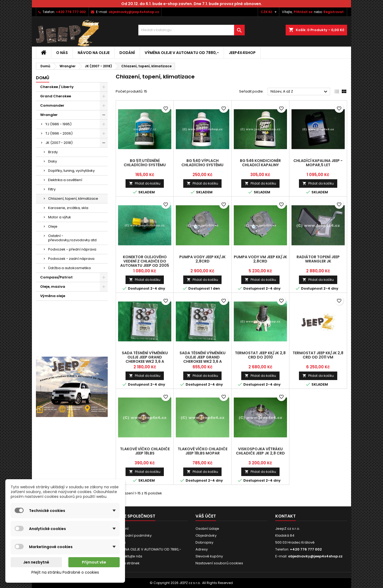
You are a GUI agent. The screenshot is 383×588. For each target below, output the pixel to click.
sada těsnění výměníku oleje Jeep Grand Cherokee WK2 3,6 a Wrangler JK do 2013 (145, 359)
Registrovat (334, 12)
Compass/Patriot (56, 277)
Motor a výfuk (60, 217)
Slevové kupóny (209, 556)
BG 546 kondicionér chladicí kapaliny (260, 163)
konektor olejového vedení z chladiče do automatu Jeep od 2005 (145, 261)
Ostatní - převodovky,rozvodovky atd (72, 238)
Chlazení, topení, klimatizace (73, 199)
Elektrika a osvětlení (65, 180)
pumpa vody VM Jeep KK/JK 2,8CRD (260, 259)
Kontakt (286, 516)
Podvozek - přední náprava (72, 249)
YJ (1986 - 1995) (59, 124)
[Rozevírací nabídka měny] (269, 12)
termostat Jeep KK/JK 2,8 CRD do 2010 (260, 355)
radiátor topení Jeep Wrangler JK (318, 259)
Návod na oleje (94, 53)
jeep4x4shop (242, 53)
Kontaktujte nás (129, 556)
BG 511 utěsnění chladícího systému (145, 163)
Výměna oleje (53, 296)
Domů (43, 78)
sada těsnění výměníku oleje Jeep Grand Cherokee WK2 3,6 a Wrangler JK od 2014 (203, 359)
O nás (62, 53)
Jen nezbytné (36, 562)
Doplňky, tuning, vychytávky (71, 171)
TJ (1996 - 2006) (59, 133)
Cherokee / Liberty (57, 87)
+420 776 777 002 (71, 12)
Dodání (127, 53)
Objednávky (206, 535)
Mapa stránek (128, 563)
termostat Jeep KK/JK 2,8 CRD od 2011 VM (318, 355)
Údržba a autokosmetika (69, 268)
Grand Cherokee (56, 96)
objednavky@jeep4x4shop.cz (134, 12)
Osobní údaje (207, 529)
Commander (52, 105)
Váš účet (206, 516)
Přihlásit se (303, 12)
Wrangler (49, 115)
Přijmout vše (94, 562)
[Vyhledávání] (191, 30)
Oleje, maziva (53, 287)
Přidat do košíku (145, 183)
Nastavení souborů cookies (219, 563)
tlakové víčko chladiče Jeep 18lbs (145, 451)
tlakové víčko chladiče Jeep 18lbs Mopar (203, 451)
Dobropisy (204, 542)
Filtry (52, 189)
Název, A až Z (300, 92)
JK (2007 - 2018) (59, 143)
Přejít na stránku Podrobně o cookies (65, 572)
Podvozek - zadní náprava (71, 259)
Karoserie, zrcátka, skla (68, 208)
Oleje (53, 226)
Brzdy (53, 152)
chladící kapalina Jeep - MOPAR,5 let (318, 163)
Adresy (202, 549)
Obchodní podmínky (134, 535)
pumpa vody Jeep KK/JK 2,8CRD (202, 259)
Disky (53, 161)
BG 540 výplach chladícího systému (202, 163)
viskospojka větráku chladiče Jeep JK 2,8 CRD (260, 451)
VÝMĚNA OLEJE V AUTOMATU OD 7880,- (182, 53)
